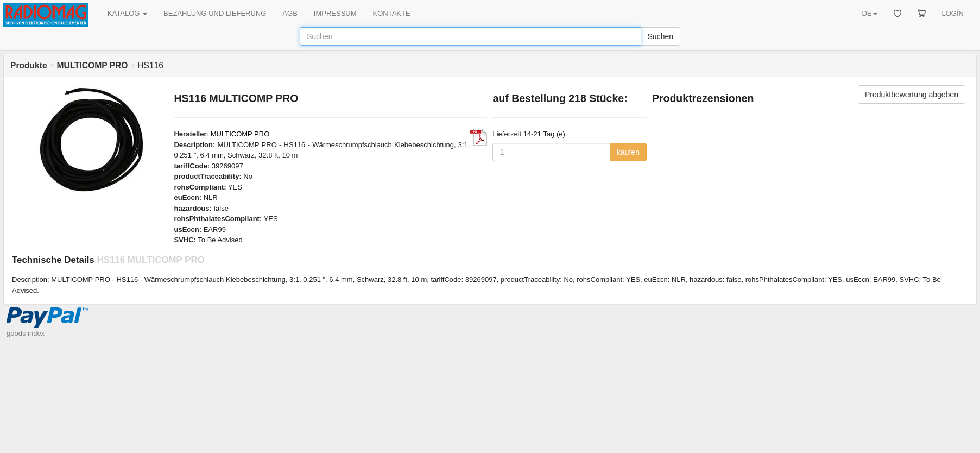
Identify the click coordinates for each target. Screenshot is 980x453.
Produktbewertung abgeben (912, 95)
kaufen (628, 152)
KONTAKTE (392, 13)
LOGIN (953, 13)
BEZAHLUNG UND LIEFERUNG (215, 13)
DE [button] (869, 13)
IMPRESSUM (335, 13)
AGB (290, 13)
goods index (26, 333)
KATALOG (127, 13)
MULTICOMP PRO (240, 134)
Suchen (660, 36)
